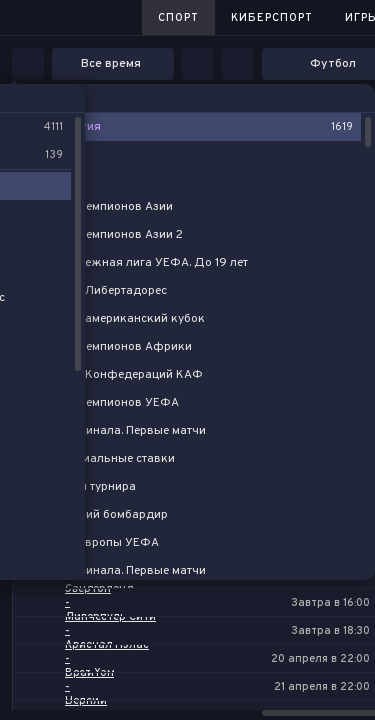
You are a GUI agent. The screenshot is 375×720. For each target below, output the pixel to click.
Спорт (178, 18)
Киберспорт (272, 18)
